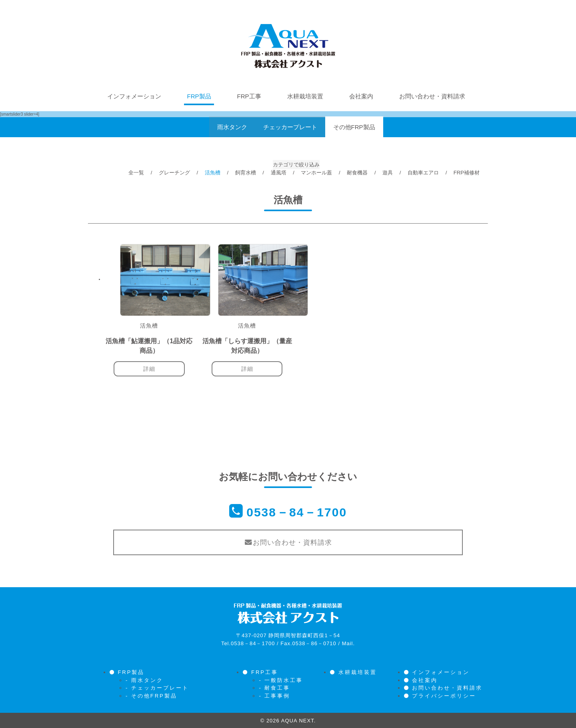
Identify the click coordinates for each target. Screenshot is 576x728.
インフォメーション (134, 96)
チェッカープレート (290, 127)
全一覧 (136, 173)
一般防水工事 (284, 679)
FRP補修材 (467, 173)
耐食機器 (357, 173)
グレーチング (174, 173)
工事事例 (277, 695)
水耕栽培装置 (305, 96)
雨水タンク (232, 127)
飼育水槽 (246, 173)
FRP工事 (249, 96)
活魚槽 (213, 173)
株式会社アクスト (288, 46)
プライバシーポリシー (444, 695)
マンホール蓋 (316, 173)
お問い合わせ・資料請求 (432, 96)
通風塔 (279, 173)
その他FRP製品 (354, 127)
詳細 (149, 368)
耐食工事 (277, 687)
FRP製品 (199, 96)
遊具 (388, 173)
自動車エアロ (423, 173)
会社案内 (361, 96)
